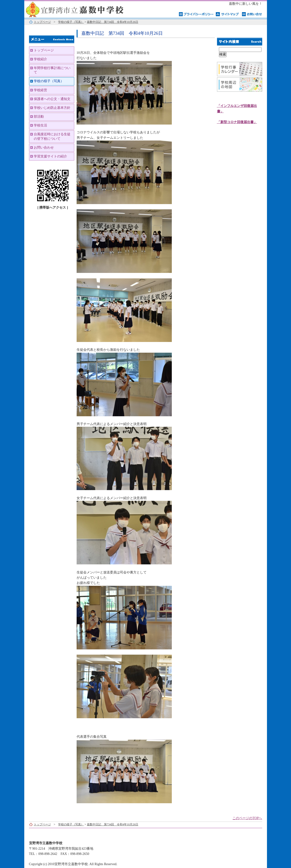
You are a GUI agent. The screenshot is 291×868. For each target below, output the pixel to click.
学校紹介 (40, 59)
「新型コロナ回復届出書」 (237, 122)
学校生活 (40, 125)
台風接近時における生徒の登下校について (52, 136)
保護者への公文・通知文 (52, 99)
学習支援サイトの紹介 (50, 156)
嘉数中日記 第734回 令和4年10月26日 (113, 22)
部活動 (39, 117)
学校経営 (40, 90)
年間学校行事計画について (52, 70)
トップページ (42, 22)
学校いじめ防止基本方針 (52, 108)
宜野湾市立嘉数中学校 (84, 9)
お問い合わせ (44, 148)
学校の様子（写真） (71, 22)
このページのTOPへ (247, 818)
